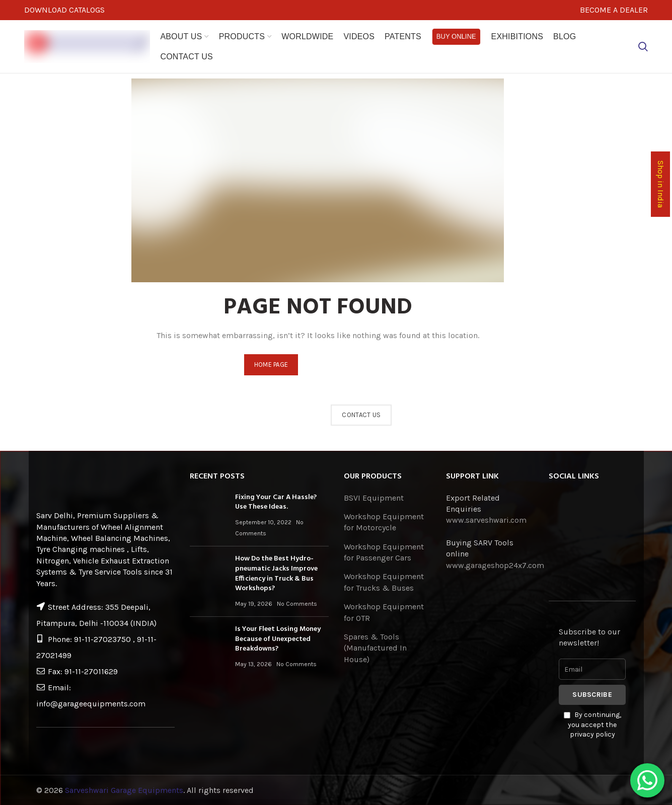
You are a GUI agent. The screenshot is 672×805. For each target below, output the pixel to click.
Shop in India (660, 185)
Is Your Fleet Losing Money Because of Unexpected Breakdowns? (278, 639)
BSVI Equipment (374, 498)
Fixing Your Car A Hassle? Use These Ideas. (276, 502)
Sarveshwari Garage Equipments (124, 790)
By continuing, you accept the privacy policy (592, 725)
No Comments (297, 604)
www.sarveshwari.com (486, 520)
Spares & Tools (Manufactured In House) (375, 648)
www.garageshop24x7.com (495, 565)
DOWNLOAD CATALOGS (64, 10)
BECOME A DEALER (614, 10)
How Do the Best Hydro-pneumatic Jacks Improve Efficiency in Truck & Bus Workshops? (276, 574)
